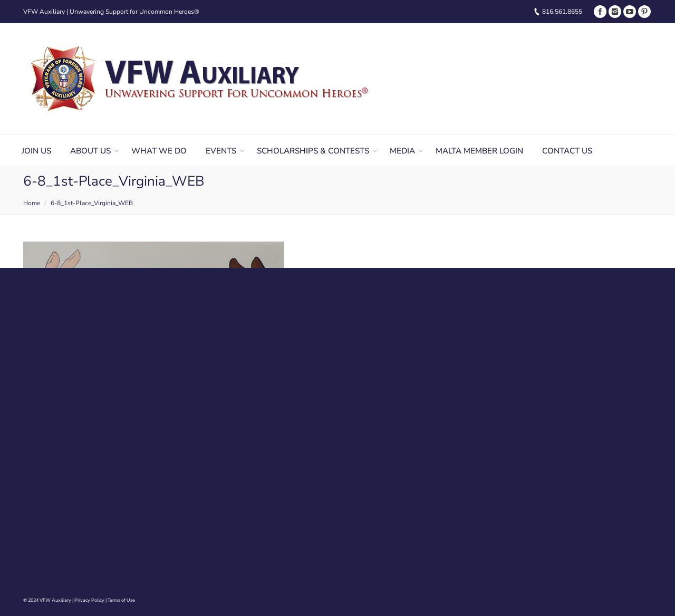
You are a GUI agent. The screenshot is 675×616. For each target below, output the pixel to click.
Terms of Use (121, 600)
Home (32, 203)
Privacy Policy (89, 600)
